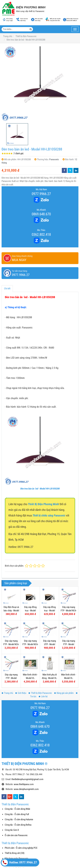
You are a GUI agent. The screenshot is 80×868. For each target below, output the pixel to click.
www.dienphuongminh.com (26, 789)
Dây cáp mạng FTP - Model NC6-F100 (11, 644)
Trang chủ (7, 693)
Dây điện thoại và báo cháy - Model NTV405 (11, 610)
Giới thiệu (21, 693)
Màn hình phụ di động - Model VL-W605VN (50, 678)
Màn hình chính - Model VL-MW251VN (69, 678)
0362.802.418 (41, 235)
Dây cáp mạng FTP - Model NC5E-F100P (69, 644)
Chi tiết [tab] (7, 289)
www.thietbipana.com (24, 784)
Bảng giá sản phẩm (64, 693)
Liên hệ (43, 696)
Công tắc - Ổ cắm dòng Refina (18, 825)
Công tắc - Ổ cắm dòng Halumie (19, 819)
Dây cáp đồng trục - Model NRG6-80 (49, 610)
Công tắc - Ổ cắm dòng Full (17, 814)
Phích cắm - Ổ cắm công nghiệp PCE (21, 848)
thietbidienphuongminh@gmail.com (27, 779)
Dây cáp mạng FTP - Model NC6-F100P (69, 610)
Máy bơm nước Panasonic (16, 858)
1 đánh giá (18, 153)
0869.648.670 (41, 214)
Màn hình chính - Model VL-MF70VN (30, 678)
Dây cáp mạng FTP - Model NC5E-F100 (11, 678)
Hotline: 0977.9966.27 (19, 863)
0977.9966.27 (41, 194)
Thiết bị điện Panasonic (40, 693)
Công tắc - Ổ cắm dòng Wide (17, 809)
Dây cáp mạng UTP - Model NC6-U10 (49, 644)
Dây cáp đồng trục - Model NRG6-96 (30, 610)
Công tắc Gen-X (12, 830)
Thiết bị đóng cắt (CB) (15, 853)
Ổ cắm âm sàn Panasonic (16, 835)
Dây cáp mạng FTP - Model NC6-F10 (30, 644)
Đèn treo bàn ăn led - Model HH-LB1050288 (40, 489)
